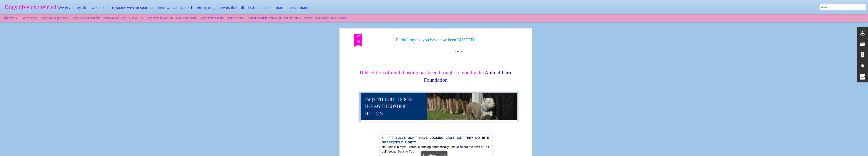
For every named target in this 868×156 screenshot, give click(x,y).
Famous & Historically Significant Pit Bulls (274, 18)
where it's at (30, 18)
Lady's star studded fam (86, 18)
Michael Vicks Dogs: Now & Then (325, 18)
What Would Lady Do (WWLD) (123, 18)
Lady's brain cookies (212, 18)
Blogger (454, 154)
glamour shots (236, 18)
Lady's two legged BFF (54, 18)
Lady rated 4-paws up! (159, 18)
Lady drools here (186, 18)
